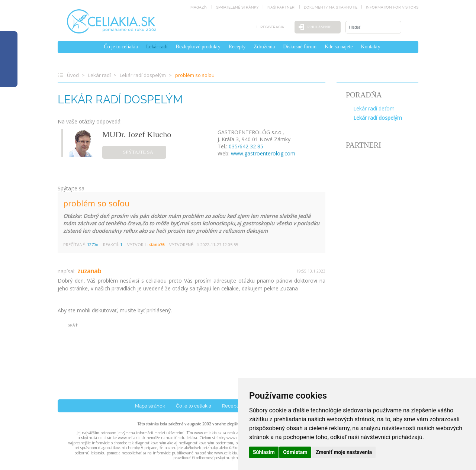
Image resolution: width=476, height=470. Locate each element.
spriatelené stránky (237, 7)
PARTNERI (364, 145)
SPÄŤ (73, 325)
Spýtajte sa (71, 188)
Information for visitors (392, 7)
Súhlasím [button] (264, 452)
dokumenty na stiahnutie (331, 7)
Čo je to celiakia (121, 47)
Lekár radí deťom (374, 108)
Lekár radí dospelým (143, 75)
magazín (199, 7)
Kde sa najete (339, 47)
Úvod (73, 75)
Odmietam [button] (295, 452)
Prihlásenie (319, 27)
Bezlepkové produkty (198, 47)
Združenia (265, 47)
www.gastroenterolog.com (263, 153)
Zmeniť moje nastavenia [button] (344, 452)
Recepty (237, 47)
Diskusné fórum (300, 47)
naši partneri (281, 7)
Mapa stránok (150, 406)
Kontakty (371, 47)
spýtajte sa (138, 152)
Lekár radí (157, 47)
